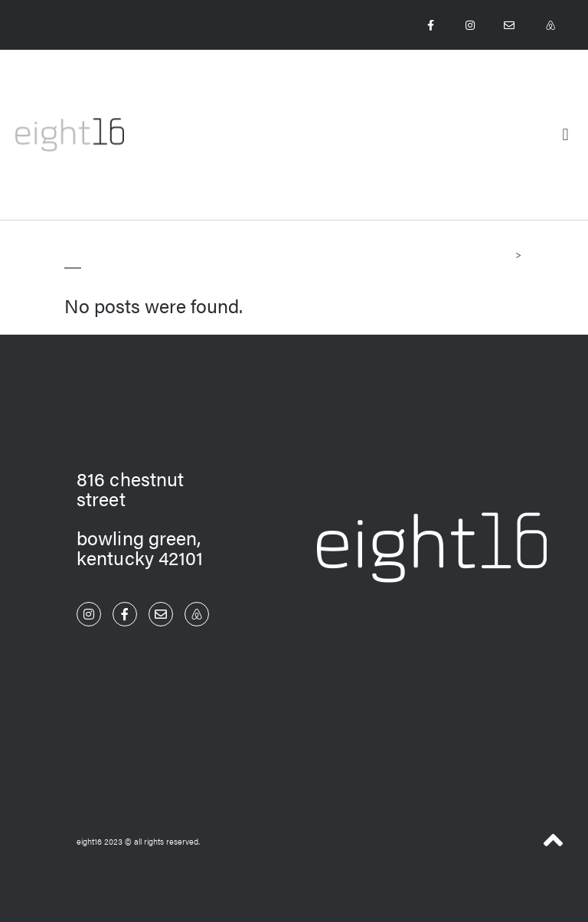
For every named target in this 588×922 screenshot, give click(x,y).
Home (500, 254)
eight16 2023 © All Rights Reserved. (138, 841)
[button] (565, 134)
